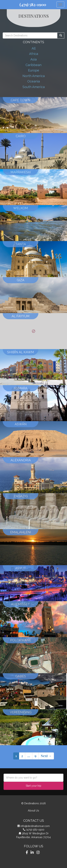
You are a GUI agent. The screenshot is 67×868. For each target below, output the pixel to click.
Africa (34, 54)
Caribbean (33, 65)
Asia (33, 59)
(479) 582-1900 (33, 5)
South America (34, 87)
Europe (34, 70)
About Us (33, 810)
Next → (46, 756)
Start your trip (33, 786)
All (34, 48)
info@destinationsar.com (35, 826)
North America (34, 76)
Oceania (34, 81)
